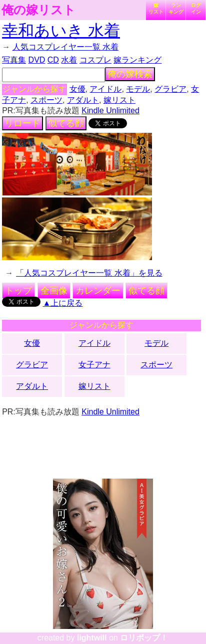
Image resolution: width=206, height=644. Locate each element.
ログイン (196, 9)
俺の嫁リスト (38, 10)
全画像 (54, 291)
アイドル (105, 89)
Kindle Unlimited (110, 111)
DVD (37, 60)
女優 (77, 89)
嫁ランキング (137, 60)
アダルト (83, 100)
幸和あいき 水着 (61, 31)
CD (53, 60)
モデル (138, 89)
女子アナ (94, 365)
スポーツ (46, 100)
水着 (69, 60)
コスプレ (95, 60)
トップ (18, 291)
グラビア (170, 89)
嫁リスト (156, 9)
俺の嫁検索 (130, 74)
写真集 (14, 60)
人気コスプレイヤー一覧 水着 (65, 47)
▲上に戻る (63, 303)
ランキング (176, 9)
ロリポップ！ (144, 638)
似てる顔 (66, 123)
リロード (22, 123)
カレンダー (98, 291)
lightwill (92, 638)
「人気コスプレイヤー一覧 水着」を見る (89, 273)
